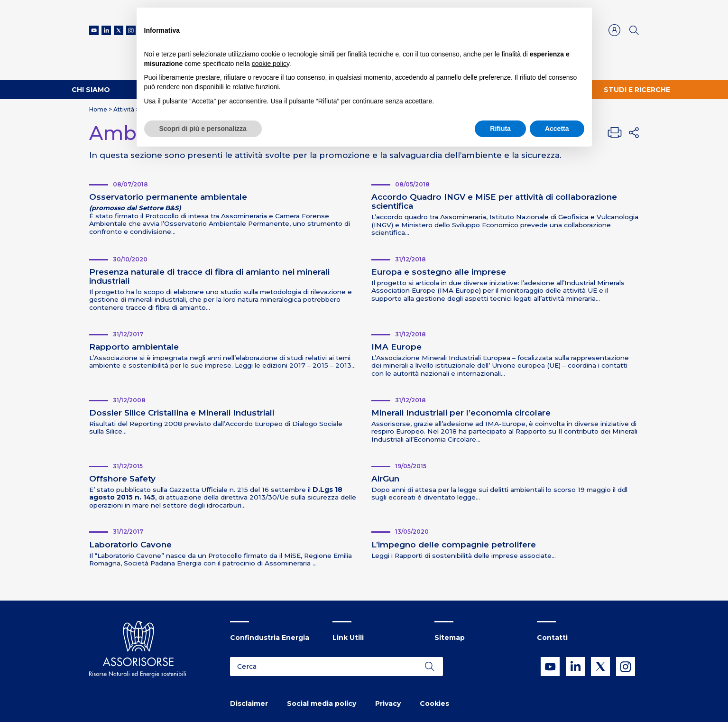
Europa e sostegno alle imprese (439, 272)
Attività (124, 109)
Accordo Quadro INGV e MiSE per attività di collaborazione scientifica (494, 201)
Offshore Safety (122, 479)
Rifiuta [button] (500, 129)
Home (98, 109)
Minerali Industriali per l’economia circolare (461, 413)
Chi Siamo (91, 90)
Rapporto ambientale (134, 347)
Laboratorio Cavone (130, 545)
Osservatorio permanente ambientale (168, 197)
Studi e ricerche (637, 90)
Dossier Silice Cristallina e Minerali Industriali (182, 413)
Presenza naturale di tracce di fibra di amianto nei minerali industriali (209, 276)
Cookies (434, 703)
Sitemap (450, 638)
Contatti (552, 638)
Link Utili (348, 638)
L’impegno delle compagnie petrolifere (454, 545)
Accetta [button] (557, 129)
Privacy (388, 703)
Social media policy (322, 703)
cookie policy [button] (271, 64)
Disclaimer (249, 703)
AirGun (385, 479)
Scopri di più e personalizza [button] (203, 129)
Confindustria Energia (270, 638)
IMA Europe (396, 347)
